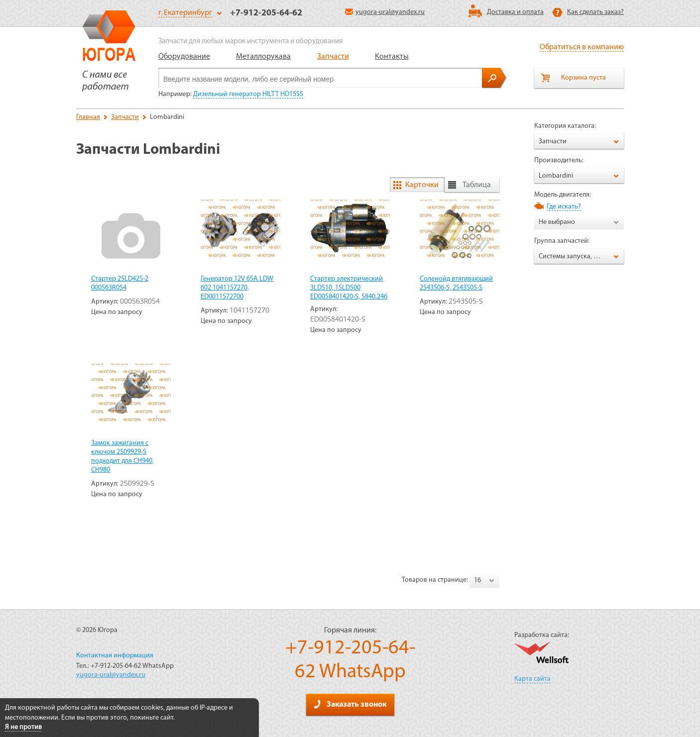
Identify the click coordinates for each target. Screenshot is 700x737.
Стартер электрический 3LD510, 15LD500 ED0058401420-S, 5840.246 (349, 288)
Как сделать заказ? (595, 12)
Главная (88, 117)
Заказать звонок (350, 704)
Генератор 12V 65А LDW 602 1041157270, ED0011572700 (237, 288)
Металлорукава (263, 57)
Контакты (392, 57)
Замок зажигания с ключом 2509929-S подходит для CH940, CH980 (122, 457)
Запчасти (333, 57)
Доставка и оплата (515, 12)
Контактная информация (115, 656)
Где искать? (564, 207)
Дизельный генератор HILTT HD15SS (248, 94)
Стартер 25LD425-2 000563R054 (120, 283)
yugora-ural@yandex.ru (385, 12)
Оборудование (184, 57)
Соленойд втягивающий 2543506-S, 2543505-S (456, 283)
